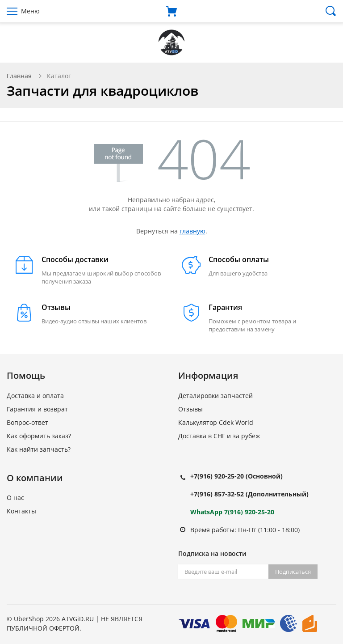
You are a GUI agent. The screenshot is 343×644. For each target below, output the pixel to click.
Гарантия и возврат (37, 409)
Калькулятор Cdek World (216, 422)
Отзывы (190, 409)
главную (192, 231)
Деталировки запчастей (215, 396)
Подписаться (293, 572)
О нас (15, 498)
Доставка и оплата (35, 396)
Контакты (21, 511)
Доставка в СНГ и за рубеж (219, 436)
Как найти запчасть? (39, 449)
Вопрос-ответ (27, 422)
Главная (19, 76)
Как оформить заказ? (39, 436)
